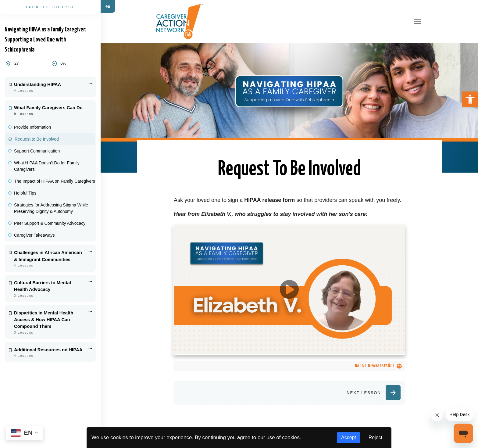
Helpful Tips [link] (25, 193)
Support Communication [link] (37, 151)
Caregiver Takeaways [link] (34, 235)
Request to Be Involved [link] (37, 139)
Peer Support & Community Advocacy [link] (50, 223)
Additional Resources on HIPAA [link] (48, 350)
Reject (375, 437)
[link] (470, 99)
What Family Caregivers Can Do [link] (48, 108)
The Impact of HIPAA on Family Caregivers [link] (55, 181)
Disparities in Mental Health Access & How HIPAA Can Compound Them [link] (44, 320)
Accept (349, 437)
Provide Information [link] (32, 127)
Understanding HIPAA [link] (37, 84)
